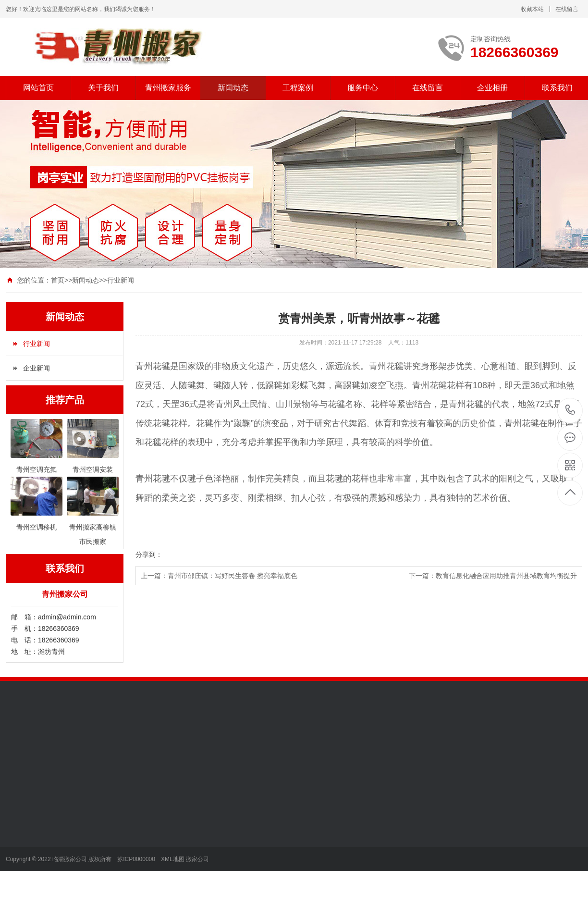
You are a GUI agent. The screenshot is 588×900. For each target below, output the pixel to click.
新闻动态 (233, 88)
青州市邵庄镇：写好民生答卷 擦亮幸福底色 (233, 576)
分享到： (149, 555)
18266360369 (570, 410)
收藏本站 (532, 9)
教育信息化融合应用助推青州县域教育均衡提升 (506, 576)
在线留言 (567, 9)
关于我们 (103, 88)
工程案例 (298, 88)
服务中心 (363, 88)
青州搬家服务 (168, 88)
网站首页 (38, 88)
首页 (58, 280)
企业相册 (492, 88)
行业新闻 (121, 280)
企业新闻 (37, 368)
